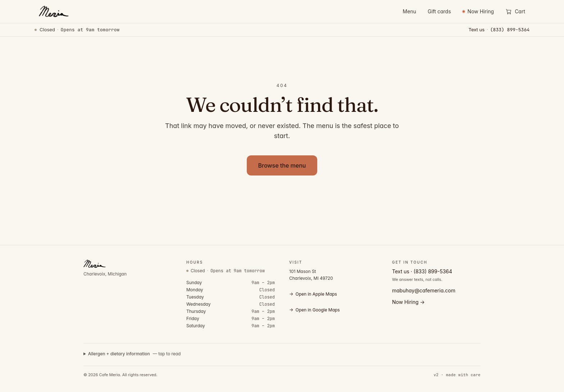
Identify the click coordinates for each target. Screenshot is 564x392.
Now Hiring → (408, 302)
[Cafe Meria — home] (53, 12)
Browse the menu (282, 165)
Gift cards (439, 11)
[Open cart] (515, 12)
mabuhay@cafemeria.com (424, 290)
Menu (410, 11)
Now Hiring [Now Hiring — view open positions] (478, 11)
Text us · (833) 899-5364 (422, 271)
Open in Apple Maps (313, 294)
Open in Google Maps (315, 310)
